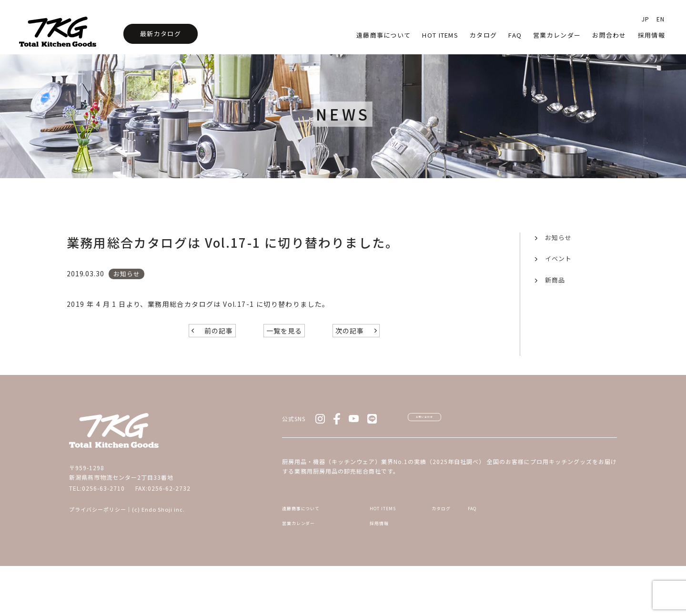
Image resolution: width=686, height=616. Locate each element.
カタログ (483, 35)
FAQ (555, 552)
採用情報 (651, 35)
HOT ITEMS (389, 552)
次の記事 (350, 362)
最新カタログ (161, 34)
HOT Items (440, 35)
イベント (558, 258)
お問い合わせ (453, 454)
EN (661, 19)
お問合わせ (609, 35)
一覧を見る (284, 362)
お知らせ (558, 237)
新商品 (555, 280)
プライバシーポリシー (98, 540)
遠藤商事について (383, 35)
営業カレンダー (557, 35)
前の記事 (219, 362)
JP (646, 19)
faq (515, 35)
